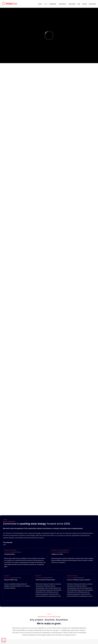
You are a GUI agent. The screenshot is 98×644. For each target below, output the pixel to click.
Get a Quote (92, 4)
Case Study (72, 4)
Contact (84, 4)
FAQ (79, 4)
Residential (53, 4)
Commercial (62, 4)
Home (40, 4)
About (46, 4)
